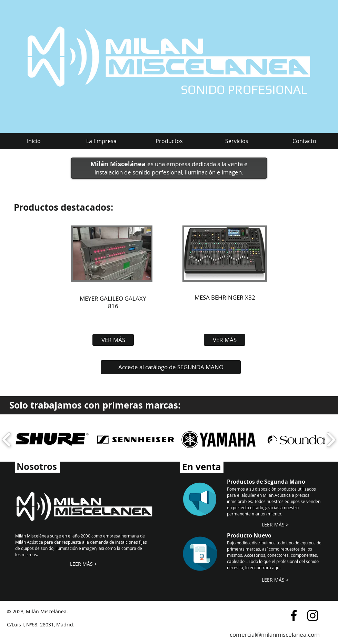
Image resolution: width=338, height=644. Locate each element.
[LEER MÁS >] (83, 564)
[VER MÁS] (113, 340)
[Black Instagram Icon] (313, 616)
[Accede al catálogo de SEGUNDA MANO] (171, 367)
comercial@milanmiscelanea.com (275, 635)
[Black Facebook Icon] (294, 616)
